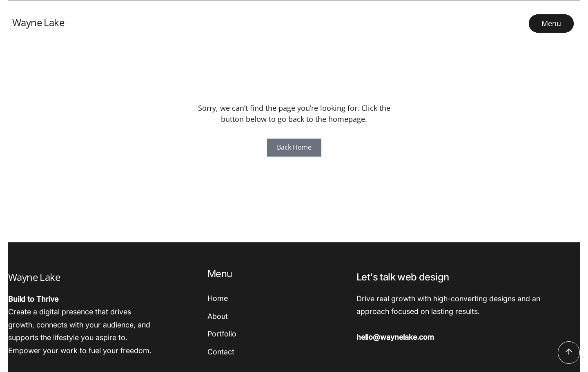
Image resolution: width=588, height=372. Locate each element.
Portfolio (222, 334)
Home (218, 298)
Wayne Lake (38, 22)
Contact (221, 352)
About (218, 316)
